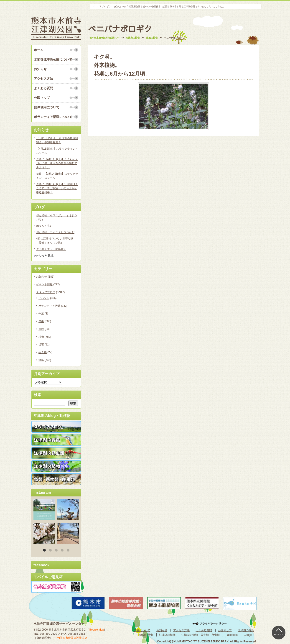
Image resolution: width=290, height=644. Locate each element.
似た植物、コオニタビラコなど (55, 232)
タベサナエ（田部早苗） (51, 249)
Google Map (96, 630)
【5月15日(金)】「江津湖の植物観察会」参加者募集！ (57, 140)
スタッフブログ (46, 292)
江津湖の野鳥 (246, 630)
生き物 (43, 352)
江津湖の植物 (167, 635)
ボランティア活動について (53, 117)
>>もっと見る (44, 256)
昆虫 (41, 321)
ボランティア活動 (49, 306)
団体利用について (47, 107)
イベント (44, 298)
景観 (41, 329)
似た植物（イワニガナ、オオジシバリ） (57, 217)
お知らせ (40, 69)
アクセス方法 (43, 79)
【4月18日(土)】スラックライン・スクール (57, 151)
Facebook (232, 635)
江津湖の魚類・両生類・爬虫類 (201, 635)
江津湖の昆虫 (145, 635)
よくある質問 (43, 88)
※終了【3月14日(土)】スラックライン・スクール (57, 176)
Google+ (249, 635)
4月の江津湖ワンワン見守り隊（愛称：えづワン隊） (55, 241)
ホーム (39, 50)
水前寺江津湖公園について (53, 59)
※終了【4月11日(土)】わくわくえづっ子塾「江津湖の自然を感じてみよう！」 (57, 163)
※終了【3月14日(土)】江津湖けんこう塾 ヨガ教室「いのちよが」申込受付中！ (57, 188)
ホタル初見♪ (44, 226)
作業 (41, 314)
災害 (41, 345)
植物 (41, 337)
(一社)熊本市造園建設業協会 (70, 638)
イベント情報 (44, 284)
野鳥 (41, 360)
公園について (142, 630)
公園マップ (42, 98)
